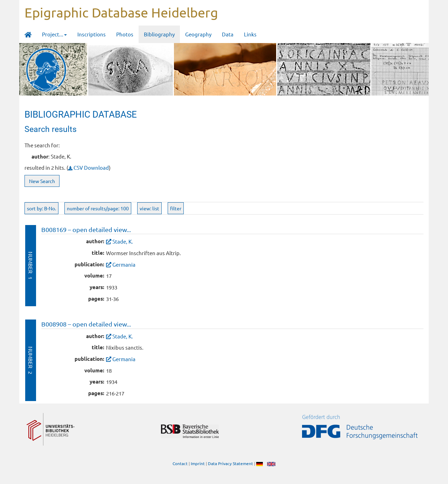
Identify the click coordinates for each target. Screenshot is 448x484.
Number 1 (31, 265)
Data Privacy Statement (230, 463)
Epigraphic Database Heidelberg (121, 12)
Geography (198, 34)
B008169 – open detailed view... (86, 229)
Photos (125, 34)
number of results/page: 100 (98, 208)
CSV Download (89, 167)
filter (176, 208)
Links (250, 34)
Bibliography (159, 34)
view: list (149, 208)
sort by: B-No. (41, 208)
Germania (124, 264)
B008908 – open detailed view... (86, 324)
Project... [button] (54, 34)
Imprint (198, 463)
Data (228, 34)
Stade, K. (123, 241)
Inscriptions (92, 34)
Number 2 (31, 360)
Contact (180, 463)
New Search (42, 181)
